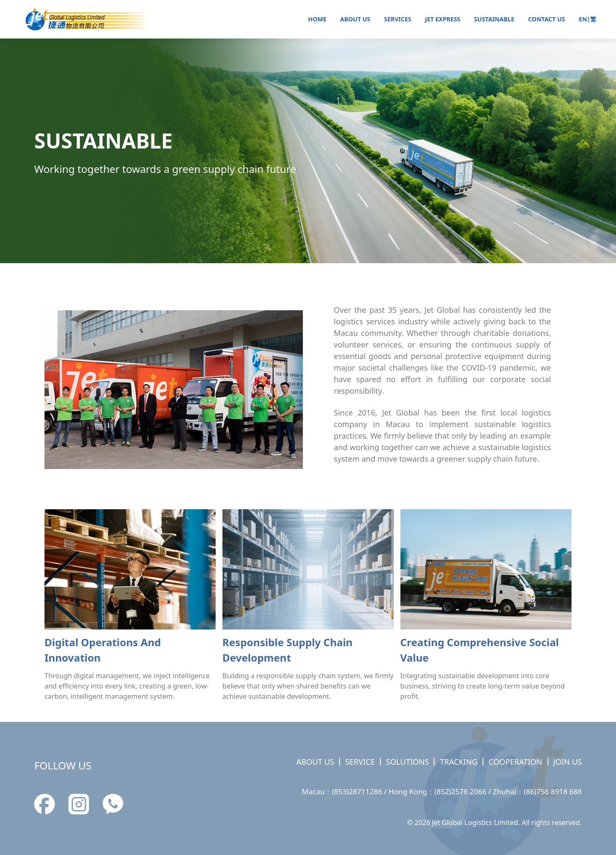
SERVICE (360, 762)
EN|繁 (588, 19)
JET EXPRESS (443, 19)
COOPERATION (515, 762)
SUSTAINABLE (494, 19)
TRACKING (459, 762)
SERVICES (398, 19)
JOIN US (568, 762)
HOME (317, 19)
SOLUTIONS (407, 762)
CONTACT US (546, 19)
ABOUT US (355, 19)
